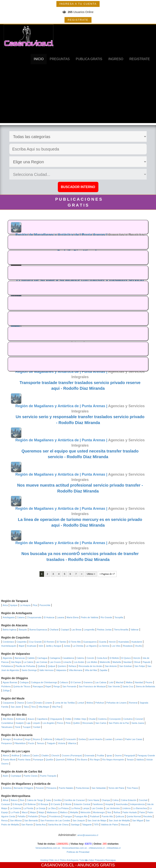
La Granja (40, 808)
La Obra (52, 808)
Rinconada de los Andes (91, 666)
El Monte (67, 804)
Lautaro (109, 739)
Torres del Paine (116, 788)
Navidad (127, 662)
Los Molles (92, 662)
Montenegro (99, 812)
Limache (67, 662)
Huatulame (137, 642)
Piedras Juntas (104, 630)
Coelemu (102, 719)
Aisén (6, 776)
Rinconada (88, 723)
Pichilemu (6, 686)
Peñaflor (22, 816)
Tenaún (130, 760)
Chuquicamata (34, 617)
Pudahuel (95, 816)
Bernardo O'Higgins (24, 788)
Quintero (62, 666)
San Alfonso (16, 820)
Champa (106, 800)
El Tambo (62, 642)
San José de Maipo (97, 820)
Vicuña (138, 646)
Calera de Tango (35, 800)
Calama (21, 617)
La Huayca (25, 605)
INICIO (39, 59)
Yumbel (37, 727)
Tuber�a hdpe (87, 860)
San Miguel (138, 820)
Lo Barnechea (140, 808)
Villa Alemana (75, 670)
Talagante (87, 825)
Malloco (64, 812)
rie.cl (57, 860)
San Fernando (69, 686)
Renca (4, 820)
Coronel (139, 719)
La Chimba (78, 646)
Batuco (14, 800)
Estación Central (82, 804)
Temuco (41, 743)
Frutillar (101, 755)
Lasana (61, 617)
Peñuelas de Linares (116, 703)
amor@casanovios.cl (88, 835)
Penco (60, 723)
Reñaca (72, 666)
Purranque (38, 760)
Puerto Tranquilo (48, 776)
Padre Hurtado (130, 812)
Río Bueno (82, 760)
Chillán (68, 719)
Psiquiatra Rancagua (105, 860)
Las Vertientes (113, 808)
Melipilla (74, 812)
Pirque (44, 816)
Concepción (115, 719)
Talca (26, 707)
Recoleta (148, 816)
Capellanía (42, 719)
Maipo (33, 812)
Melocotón (86, 812)
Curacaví (6, 804)
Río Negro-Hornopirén (113, 760)
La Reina (75, 808)
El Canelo (56, 804)
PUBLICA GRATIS (89, 59)
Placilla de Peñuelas (25, 666)
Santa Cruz (128, 686)
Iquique (14, 605)
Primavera (51, 788)
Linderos (126, 808)
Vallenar (135, 630)
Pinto (68, 723)
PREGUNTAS (60, 59)
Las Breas (76, 630)
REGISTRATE (78, 20)
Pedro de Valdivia (90, 617)
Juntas (67, 646)
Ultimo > (91, 574)
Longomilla (89, 630)
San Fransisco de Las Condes (55, 820)
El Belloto (114, 658)
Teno (33, 707)
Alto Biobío (8, 719)
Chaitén (45, 755)
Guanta (103, 642)
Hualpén (20, 723)
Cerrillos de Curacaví (75, 800)
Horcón (112, 642)
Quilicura (120, 816)
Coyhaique (16, 776)
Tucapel (27, 727)
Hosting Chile (47, 860)
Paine (142, 812)
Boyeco (37, 739)
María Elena (73, 617)
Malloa (129, 682)
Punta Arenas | (95, 235)
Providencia (55, 816)
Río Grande (106, 617)
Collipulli (59, 739)
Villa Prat (56, 707)
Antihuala (20, 719)
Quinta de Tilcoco (22, 686)
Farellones (98, 804)
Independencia (137, 804)
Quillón (76, 723)
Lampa (86, 808)
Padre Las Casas (134, 739)
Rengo (57, 686)
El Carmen (76, 682)
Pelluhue (100, 703)
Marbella (117, 662)
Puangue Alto (81, 816)
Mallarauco (52, 812)
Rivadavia (128, 646)
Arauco (31, 719)
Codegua (24, 682)
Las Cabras (101, 682)
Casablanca (68, 658)
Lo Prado (15, 812)
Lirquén (36, 723)
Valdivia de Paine (109, 825)
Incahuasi (32, 646)
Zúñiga (6, 691)
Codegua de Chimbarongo (44, 682)
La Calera (28, 662)
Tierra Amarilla (121, 630)
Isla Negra (16, 662)
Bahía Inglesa (10, 630)
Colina (115, 800)
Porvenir (40, 788)
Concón (90, 658)
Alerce (6, 755)
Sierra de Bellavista (145, 686)
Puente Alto (107, 816)
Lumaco (119, 739)
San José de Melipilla (119, 820)
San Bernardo (31, 820)
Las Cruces (55, 662)
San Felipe (140, 666)
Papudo (147, 662)
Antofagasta (9, 617)
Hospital (109, 804)
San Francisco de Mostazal (92, 686)
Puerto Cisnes (31, 776)
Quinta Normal (134, 816)
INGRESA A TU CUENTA (78, 4)
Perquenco (7, 743)
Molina (90, 703)
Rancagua (38, 686)
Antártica (7, 788)
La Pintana (63, 808)
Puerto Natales (66, 788)
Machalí (120, 682)
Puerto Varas (24, 760)
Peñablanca (7, 666)
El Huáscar (49, 617)
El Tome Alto (75, 642)
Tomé (18, 727)
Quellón (50, 760)
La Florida (28, 808)
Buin (22, 800)
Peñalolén (33, 816)
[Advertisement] (78, 95)
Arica (5, 605)
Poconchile (45, 605)
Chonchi (55, 755)
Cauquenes (9, 703)
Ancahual (18, 739)
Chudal (92, 719)
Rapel (48, 686)
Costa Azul (102, 658)
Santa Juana (138, 723)
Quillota (41, 666)
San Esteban (126, 666)
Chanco (20, 703)
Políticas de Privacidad (78, 852)
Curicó (30, 703)
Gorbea (82, 739)
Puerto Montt (9, 760)
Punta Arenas (83, 788)
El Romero (49, 642)
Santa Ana (40, 825)
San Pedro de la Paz (119, 723)
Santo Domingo (29, 670)
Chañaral (54, 630)
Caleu (48, 800)
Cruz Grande (35, 642)
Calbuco (26, 755)
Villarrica (72, 743)
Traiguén (51, 743)
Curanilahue (7, 723)
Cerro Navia (93, 800)
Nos (109, 812)
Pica (35, 605)
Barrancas (20, 658)
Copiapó (65, 630)
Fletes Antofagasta (69, 860)
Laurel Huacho (96, 739)
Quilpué (52, 666)
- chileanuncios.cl (96, 848)
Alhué (6, 800)
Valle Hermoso (46, 670)
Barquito (23, 630)
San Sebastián (99, 788)
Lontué (81, 703)
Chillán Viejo (80, 719)
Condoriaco (9, 642)
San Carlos (101, 723)
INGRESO (116, 59)
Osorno (118, 755)
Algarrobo (8, 658)
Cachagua (42, 658)
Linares (49, 703)
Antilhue (15, 755)
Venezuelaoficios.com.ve (48, 848)
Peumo (149, 682)
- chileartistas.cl (112, 848)
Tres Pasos (132, 788)
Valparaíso (61, 670)
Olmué (137, 662)
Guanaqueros (90, 642)
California (47, 739)
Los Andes (79, 662)
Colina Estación (129, 800)
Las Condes (97, 808)
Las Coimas (41, 662)
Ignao (109, 755)
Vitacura (124, 825)
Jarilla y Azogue (53, 646)
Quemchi (60, 760)
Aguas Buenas (10, 682)
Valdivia (140, 760)
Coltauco (64, 682)
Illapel (22, 646)
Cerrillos (58, 800)
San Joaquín (79, 820)
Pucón (31, 743)
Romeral (133, 703)
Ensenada (89, 755)
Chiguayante (56, 719)
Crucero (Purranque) (72, 755)
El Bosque (43, 804)
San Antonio (111, 666)
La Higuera (91, 646)
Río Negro (95, 760)
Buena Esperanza (38, 630)
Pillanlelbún (20, 743)
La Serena (104, 646)
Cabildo (31, 658)
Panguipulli (130, 755)
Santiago (75, 825)
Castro (36, 755)
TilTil (96, 825)
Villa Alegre (44, 707)
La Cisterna (15, 808)
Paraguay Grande (146, 755)
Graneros (88, 682)
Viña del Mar (91, 670)
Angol (28, 739)
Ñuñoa (117, 812)
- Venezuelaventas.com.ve (73, 848)
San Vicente (114, 686)
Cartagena (55, 658)
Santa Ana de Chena (58, 825)
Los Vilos (116, 646)
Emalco (39, 703)
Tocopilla (119, 617)
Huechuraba (122, 804)
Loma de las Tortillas (65, 703)
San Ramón (27, 825)
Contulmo (128, 719)
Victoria (61, 743)
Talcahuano (7, 727)
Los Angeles (49, 723)
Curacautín (71, 739)
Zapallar (103, 670)
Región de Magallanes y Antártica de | (49, 235)
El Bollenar (31, 804)
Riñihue (71, 760)
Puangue (68, 816)
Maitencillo (105, 662)
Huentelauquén (9, 646)
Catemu (80, 658)
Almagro (7, 739)
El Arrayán (18, 804)
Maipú (41, 812)
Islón (41, 646)
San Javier (16, 707)
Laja (28, 723)
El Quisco (126, 658)
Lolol (111, 682)
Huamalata (124, 642)
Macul (25, 812)
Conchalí (143, 800)
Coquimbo (22, 642)
